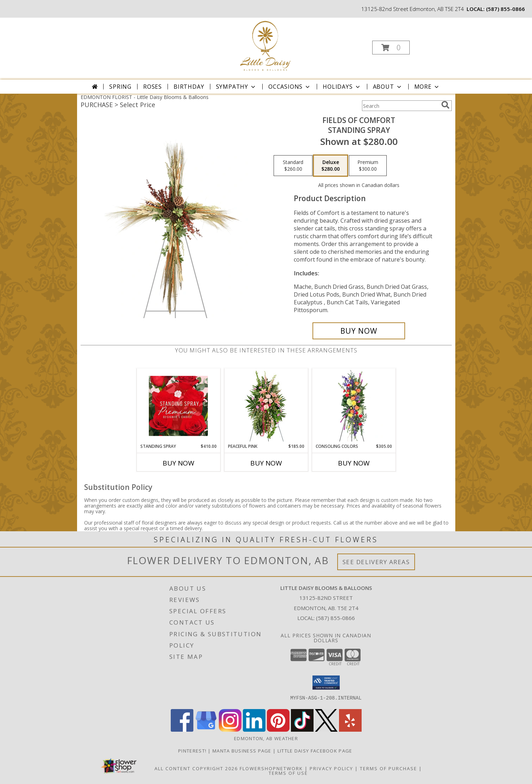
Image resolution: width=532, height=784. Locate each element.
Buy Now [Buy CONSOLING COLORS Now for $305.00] (354, 463)
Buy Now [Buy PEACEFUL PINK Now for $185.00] (266, 463)
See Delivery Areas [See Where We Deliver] (376, 562)
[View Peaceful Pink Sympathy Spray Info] (266, 406)
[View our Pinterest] (278, 730)
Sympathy (236, 87)
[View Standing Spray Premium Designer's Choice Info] (178, 406)
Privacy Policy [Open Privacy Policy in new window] (331, 768)
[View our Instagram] (230, 730)
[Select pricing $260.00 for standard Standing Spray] (293, 166)
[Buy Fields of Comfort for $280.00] (359, 331)
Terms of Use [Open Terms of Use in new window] (288, 773)
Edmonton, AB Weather (266, 738)
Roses (153, 87)
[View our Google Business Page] (206, 730)
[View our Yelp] (350, 730)
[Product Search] (400, 106)
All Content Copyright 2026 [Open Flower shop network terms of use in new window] (196, 768)
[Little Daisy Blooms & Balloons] (265, 45)
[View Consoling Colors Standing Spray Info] (354, 406)
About (388, 87)
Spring (120, 87)
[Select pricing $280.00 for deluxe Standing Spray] (331, 166)
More (427, 87)
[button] (391, 48)
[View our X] (326, 730)
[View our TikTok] (302, 730)
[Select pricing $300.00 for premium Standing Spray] (368, 166)
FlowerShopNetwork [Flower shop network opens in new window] (271, 768)
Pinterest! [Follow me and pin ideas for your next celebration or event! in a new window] (193, 751)
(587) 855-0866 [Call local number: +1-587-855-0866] (505, 9)
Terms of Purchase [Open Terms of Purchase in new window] (388, 768)
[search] (445, 105)
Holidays (342, 87)
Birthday (189, 87)
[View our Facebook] (182, 730)
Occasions (290, 87)
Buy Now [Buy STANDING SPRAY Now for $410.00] (179, 463)
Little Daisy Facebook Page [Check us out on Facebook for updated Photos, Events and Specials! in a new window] (316, 751)
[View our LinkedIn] (254, 730)
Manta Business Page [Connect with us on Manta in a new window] (243, 751)
